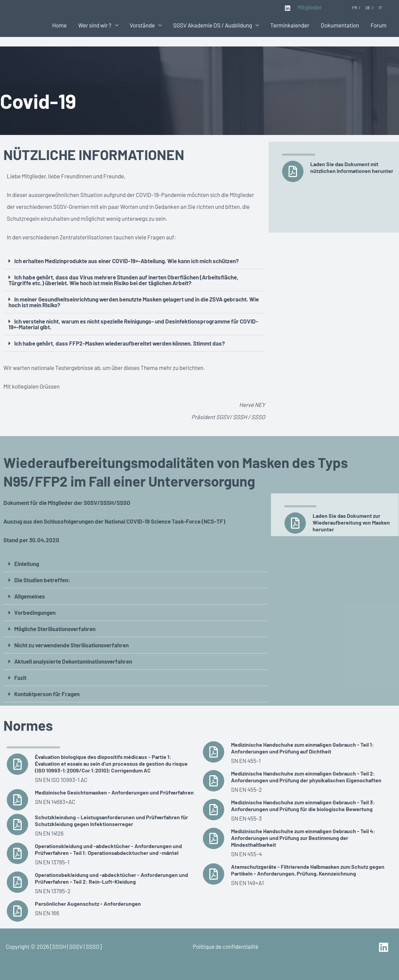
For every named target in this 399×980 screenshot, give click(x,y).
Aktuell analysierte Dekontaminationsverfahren (73, 661)
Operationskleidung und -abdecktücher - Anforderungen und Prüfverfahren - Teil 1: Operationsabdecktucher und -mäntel (108, 849)
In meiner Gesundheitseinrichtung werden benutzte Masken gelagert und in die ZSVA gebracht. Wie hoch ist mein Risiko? (134, 302)
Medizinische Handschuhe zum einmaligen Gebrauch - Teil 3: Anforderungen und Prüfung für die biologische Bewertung (303, 806)
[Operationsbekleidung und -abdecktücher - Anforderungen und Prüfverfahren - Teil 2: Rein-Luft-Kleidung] (17, 882)
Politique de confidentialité (226, 946)
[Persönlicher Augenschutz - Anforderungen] (17, 911)
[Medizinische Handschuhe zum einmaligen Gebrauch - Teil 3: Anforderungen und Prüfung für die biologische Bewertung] (214, 810)
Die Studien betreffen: (42, 580)
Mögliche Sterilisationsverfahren (55, 629)
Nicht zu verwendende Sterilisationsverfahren (71, 645)
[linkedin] (385, 947)
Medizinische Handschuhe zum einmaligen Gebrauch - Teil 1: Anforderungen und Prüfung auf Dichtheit (302, 748)
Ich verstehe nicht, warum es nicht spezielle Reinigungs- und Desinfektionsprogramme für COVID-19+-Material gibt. (133, 324)
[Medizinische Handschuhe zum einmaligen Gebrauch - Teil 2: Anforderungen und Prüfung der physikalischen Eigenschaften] (214, 781)
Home (59, 25)
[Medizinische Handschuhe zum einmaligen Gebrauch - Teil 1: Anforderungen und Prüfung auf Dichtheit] (214, 752)
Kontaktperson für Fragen (47, 694)
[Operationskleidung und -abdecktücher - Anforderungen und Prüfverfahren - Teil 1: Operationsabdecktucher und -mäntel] (17, 853)
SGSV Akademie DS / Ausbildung (213, 25)
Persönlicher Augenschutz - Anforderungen (88, 904)
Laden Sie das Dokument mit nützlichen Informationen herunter (352, 167)
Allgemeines (30, 596)
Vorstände (142, 25)
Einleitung (27, 564)
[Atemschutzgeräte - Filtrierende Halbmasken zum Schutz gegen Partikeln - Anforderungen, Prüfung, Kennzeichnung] (214, 874)
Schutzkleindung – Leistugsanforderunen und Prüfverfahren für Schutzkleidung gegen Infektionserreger (111, 820)
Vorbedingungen (35, 612)
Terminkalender (290, 25)
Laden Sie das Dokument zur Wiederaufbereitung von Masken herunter (351, 522)
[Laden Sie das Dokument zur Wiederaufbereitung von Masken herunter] (295, 523)
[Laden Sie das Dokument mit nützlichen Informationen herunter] (293, 171)
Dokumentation (340, 25)
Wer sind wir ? (95, 25)
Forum (379, 25)
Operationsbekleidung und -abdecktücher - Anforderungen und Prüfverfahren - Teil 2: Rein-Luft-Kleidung (111, 878)
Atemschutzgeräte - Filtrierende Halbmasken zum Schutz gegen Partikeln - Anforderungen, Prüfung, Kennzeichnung (308, 870)
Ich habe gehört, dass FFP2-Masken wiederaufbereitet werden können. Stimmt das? (120, 343)
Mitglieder (310, 7)
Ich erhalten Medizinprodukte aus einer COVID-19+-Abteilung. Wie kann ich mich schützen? (127, 261)
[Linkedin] (288, 8)
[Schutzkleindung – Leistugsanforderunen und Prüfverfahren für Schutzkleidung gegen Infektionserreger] (17, 825)
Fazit (20, 678)
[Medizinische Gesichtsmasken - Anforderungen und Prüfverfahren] (17, 800)
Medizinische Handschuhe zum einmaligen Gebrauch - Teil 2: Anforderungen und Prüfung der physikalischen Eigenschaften (306, 777)
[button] (134, 261)
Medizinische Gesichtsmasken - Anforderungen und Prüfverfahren (114, 792)
